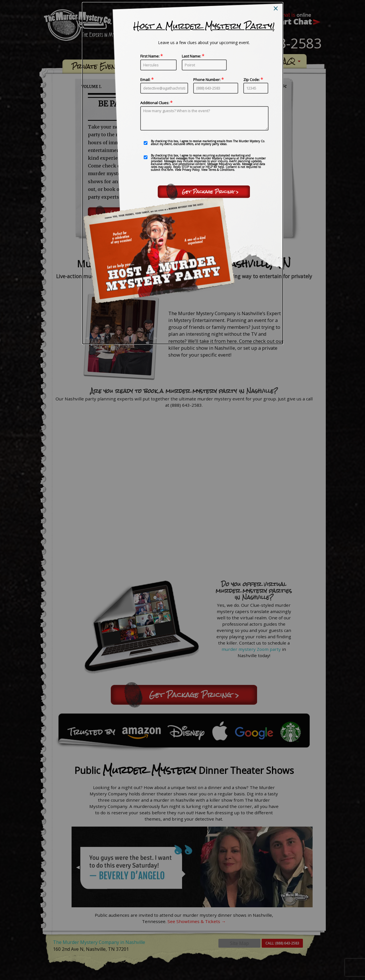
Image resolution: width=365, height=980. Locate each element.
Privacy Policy (191, 170)
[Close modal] (276, 8)
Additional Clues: (204, 115)
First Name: (158, 62)
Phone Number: (216, 86)
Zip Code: (256, 86)
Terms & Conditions (221, 170)
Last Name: (204, 62)
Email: (164, 86)
